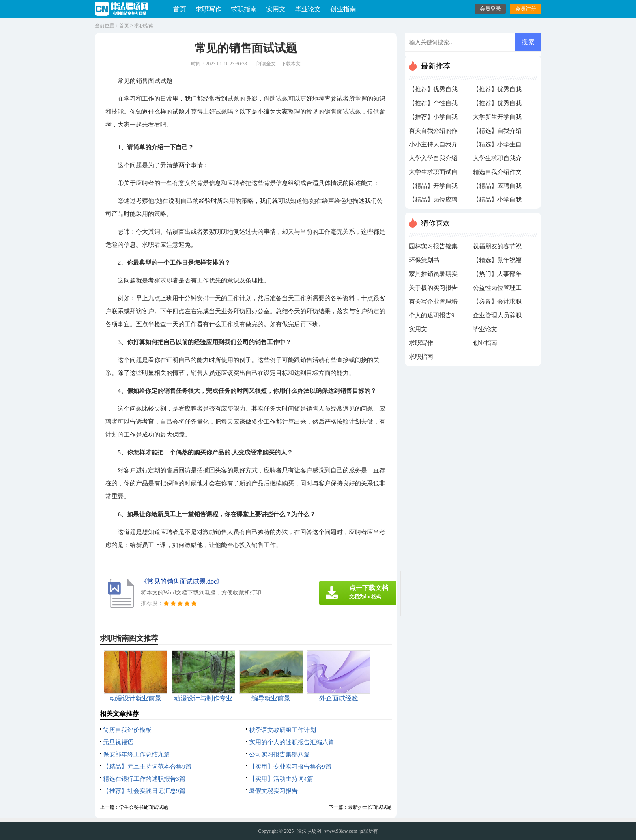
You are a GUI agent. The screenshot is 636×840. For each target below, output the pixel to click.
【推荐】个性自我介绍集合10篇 (433, 105)
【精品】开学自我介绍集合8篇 (433, 188)
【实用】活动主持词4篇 (281, 779)
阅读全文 (266, 64)
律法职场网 (309, 831)
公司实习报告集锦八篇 (279, 754)
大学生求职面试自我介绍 (433, 174)
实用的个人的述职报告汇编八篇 (292, 742)
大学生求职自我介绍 (497, 160)
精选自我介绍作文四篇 (497, 174)
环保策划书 (424, 260)
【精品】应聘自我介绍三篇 (497, 188)
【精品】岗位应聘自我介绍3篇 (433, 202)
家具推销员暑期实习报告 (433, 276)
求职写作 (208, 9)
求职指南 (244, 9)
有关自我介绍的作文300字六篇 (433, 133)
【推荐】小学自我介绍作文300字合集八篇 (433, 119)
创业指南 (343, 9)
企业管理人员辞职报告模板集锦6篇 (497, 317)
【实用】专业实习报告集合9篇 (290, 767)
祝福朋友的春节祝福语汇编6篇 (497, 248)
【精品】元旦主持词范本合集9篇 (147, 767)
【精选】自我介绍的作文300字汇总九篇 (497, 133)
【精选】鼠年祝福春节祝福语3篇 (497, 262)
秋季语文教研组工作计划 (283, 730)
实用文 (276, 9)
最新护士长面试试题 (370, 807)
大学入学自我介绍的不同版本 (433, 160)
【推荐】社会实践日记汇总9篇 (144, 791)
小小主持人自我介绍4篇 (433, 146)
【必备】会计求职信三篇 (497, 304)
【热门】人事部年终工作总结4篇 (497, 276)
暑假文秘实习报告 (273, 791)
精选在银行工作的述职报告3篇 (144, 779)
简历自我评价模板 (127, 730)
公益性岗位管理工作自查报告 (497, 290)
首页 (180, 9)
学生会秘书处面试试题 (144, 807)
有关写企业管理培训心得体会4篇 (433, 304)
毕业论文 (308, 9)
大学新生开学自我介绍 (497, 119)
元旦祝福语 (118, 742)
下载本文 (291, 64)
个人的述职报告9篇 (432, 317)
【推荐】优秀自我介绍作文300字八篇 (497, 105)
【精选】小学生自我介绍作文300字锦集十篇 (497, 146)
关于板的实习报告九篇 (433, 290)
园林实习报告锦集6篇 (433, 248)
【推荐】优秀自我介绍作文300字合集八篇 (433, 91)
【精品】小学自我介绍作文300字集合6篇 (497, 202)
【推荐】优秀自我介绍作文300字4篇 (497, 91)
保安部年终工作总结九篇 (136, 754)
